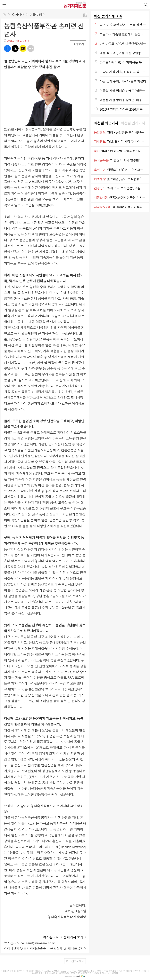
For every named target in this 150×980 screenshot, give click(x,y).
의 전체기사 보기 (63, 937)
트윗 (15, 48)
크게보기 (78, 44)
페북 (7, 48)
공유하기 (85, 15)
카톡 (23, 48)
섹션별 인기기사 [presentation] (133, 123)
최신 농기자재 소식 (108, 16)
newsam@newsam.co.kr (38, 943)
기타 (31, 48)
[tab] (106, 123)
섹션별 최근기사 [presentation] (106, 123)
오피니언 (18, 15)
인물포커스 (37, 15)
